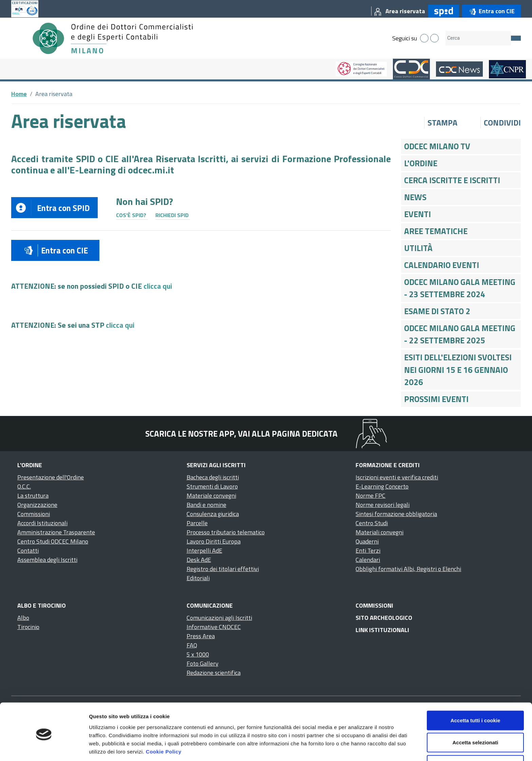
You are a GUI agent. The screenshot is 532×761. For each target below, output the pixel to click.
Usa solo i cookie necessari (475, 739)
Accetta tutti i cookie (476, 694)
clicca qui (158, 286)
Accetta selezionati (475, 717)
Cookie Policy (164, 726)
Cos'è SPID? (131, 215)
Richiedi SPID (172, 215)
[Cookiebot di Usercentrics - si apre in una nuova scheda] (44, 748)
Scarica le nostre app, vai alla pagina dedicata (241, 434)
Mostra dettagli (357, 748)
